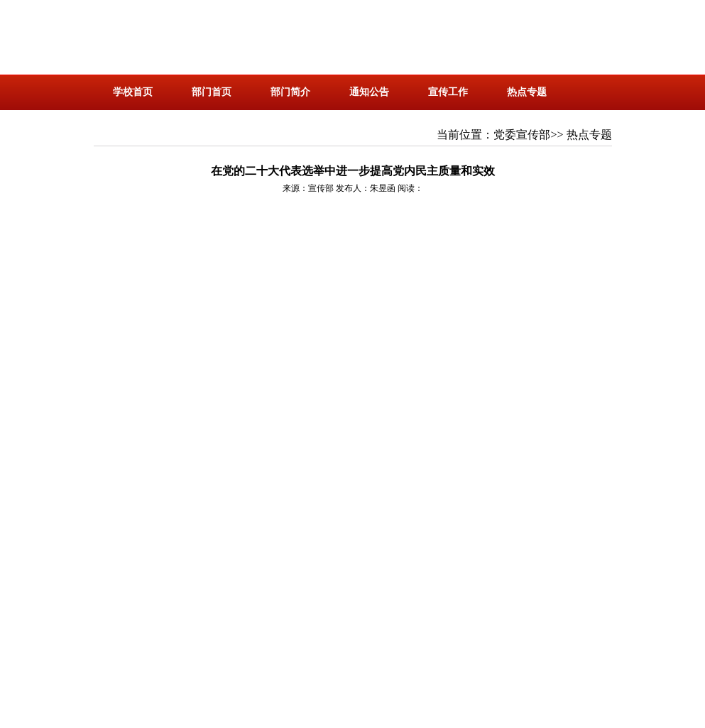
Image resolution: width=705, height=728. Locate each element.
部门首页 (212, 92)
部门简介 (290, 92)
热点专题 (527, 92)
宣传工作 (448, 92)
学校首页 (133, 92)
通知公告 (369, 92)
